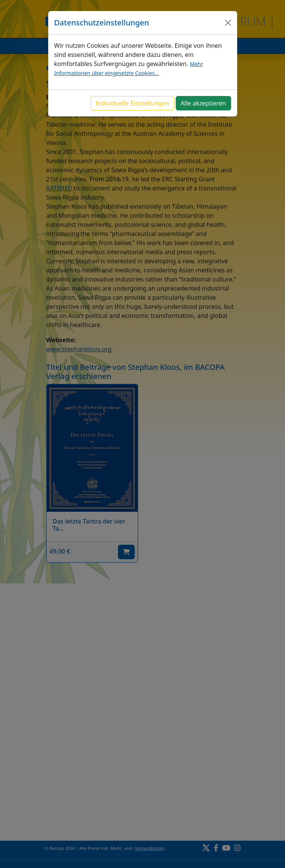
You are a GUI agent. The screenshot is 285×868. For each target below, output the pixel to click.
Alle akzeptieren (203, 103)
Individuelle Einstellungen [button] (132, 103)
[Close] (228, 23)
